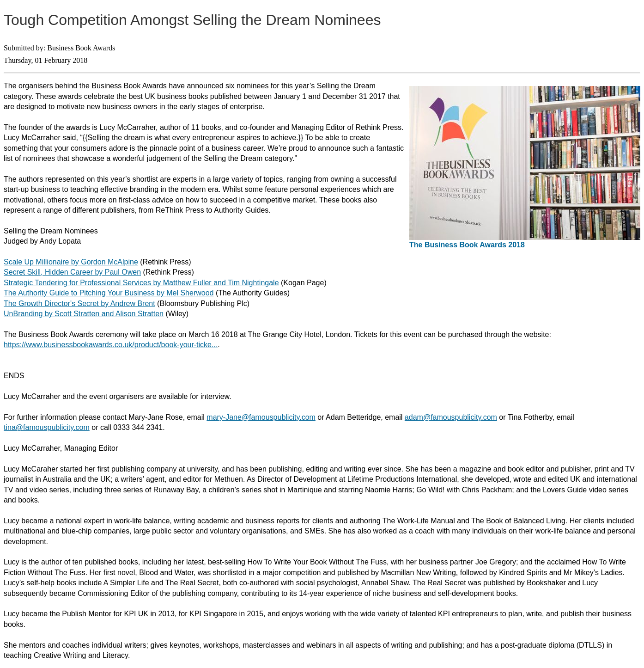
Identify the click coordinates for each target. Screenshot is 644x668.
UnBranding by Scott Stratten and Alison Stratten (84, 314)
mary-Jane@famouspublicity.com (261, 417)
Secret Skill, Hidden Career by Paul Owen (72, 272)
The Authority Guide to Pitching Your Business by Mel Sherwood (109, 293)
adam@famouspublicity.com (451, 417)
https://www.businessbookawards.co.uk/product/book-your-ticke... (111, 345)
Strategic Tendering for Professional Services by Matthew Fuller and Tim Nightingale (141, 283)
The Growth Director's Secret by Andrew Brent (79, 303)
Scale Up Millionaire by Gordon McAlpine (71, 262)
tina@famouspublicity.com (47, 427)
